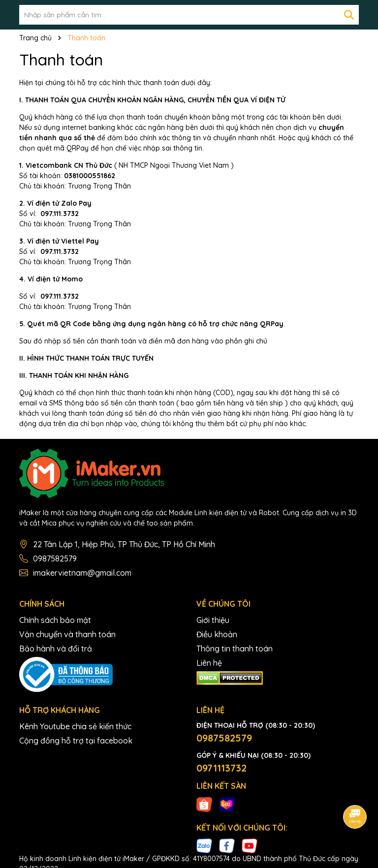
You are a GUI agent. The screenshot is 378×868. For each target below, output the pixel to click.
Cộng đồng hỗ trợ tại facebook (76, 741)
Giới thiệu (213, 620)
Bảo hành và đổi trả (56, 649)
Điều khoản (217, 634)
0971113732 (221, 768)
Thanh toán (61, 60)
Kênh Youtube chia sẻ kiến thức (75, 726)
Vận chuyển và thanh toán (67, 634)
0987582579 (55, 558)
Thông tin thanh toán (235, 649)
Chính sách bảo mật (55, 620)
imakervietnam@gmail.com (82, 573)
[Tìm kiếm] (349, 15)
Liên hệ (209, 663)
